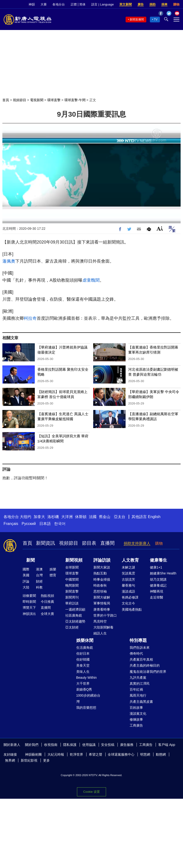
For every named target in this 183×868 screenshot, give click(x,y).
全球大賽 (47, 614)
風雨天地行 (138, 695)
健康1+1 (156, 567)
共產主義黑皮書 (141, 702)
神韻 (32, 4)
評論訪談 (102, 560)
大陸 (26, 587)
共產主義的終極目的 (145, 665)
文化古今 (128, 603)
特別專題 (138, 640)
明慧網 (145, 754)
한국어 (60, 524)
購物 (176, 4)
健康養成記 (158, 585)
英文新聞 (126, 4)
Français (11, 524)
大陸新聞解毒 (103, 627)
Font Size (160, 228)
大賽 (44, 4)
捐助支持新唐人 (137, 543)
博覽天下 (29, 608)
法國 (93, 517)
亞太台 (120, 517)
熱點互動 (100, 573)
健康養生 (158, 560)
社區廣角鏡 (74, 615)
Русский (29, 524)
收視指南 (51, 745)
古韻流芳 (128, 579)
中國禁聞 (72, 579)
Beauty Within (86, 678)
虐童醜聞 (91, 280)
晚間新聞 (72, 585)
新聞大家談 (102, 567)
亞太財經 (72, 627)
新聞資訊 (46, 543)
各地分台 (59, 4)
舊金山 (105, 517)
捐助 (152, 4)
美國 (26, 575)
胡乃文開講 (158, 579)
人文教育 (130, 560)
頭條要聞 (29, 596)
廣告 (141, 4)
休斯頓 (81, 517)
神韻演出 (29, 614)
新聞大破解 (102, 597)
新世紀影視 (29, 760)
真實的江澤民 (140, 683)
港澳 (39, 569)
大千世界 (83, 683)
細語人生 (100, 633)
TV (156, 20)
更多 (46, 760)
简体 (82, 4)
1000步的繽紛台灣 (88, 698)
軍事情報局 (102, 603)
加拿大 (39, 517)
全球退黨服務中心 (121, 754)
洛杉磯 (53, 517)
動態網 (161, 754)
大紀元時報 (56, 754)
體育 (53, 575)
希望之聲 (96, 754)
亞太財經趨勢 (75, 621)
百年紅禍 (136, 689)
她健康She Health (163, 573)
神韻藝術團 (33, 754)
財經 (39, 581)
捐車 (164, 4)
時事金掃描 (102, 579)
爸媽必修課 (130, 597)
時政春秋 (100, 585)
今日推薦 (47, 602)
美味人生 (83, 672)
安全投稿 (108, 745)
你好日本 (83, 653)
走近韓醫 (157, 597)
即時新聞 (29, 602)
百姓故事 (136, 708)
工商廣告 (136, 725)
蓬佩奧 (9, 261)
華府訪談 (72, 603)
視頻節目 (20, 100)
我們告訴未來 (140, 648)
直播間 (107, 543)
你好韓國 (83, 659)
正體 (74, 4)
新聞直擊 (72, 591)
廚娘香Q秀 (84, 689)
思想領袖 (100, 591)
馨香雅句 (128, 585)
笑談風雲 (128, 573)
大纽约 (25, 517)
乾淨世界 (76, 754)
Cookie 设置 (91, 792)
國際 (26, 569)
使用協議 (89, 745)
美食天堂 (83, 665)
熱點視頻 (47, 596)
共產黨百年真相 (141, 659)
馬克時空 (100, 621)
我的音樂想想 (86, 708)
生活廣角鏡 (85, 648)
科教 (39, 587)
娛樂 (53, 569)
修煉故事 (136, 719)
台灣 (39, 575)
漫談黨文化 (138, 713)
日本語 (45, 524)
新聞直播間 (137, 20)
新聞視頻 (74, 560)
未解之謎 (128, 567)
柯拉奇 (30, 318)
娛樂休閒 (85, 640)
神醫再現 (157, 591)
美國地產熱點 (132, 609)
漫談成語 (128, 591)
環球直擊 (54, 100)
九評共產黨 (138, 678)
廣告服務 (127, 745)
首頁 (6, 100)
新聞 (30, 560)
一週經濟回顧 (75, 609)
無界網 (10, 760)
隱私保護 (70, 745)
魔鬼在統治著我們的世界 (148, 672)
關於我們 (32, 745)
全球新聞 (72, 567)
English (154, 517)
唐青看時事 (102, 609)
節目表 (89, 543)
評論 (26, 581)
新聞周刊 (72, 597)
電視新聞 (37, 100)
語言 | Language (102, 4)
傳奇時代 (136, 653)
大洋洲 (67, 517)
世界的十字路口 (105, 615)
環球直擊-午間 (75, 100)
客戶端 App (167, 745)
